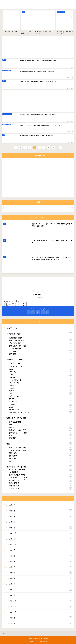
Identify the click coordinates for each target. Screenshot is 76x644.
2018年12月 (39, 601)
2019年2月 (39, 589)
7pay (41, 369)
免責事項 (46, 639)
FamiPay (41, 372)
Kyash (41, 388)
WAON (41, 407)
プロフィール (39, 328)
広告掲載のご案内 (41, 338)
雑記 (39, 444)
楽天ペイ (41, 391)
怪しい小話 (41, 459)
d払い (41, 394)
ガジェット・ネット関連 (39, 467)
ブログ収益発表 (41, 343)
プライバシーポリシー (34, 639)
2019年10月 (39, 544)
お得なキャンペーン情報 (41, 433)
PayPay (41, 377)
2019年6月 (39, 567)
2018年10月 (39, 612)
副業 (41, 425)
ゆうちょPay (41, 396)
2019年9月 (39, 550)
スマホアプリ (41, 483)
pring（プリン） (41, 380)
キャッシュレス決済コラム (41, 413)
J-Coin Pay (41, 402)
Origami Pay (41, 383)
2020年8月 (39, 511)
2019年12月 (39, 533)
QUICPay (41, 399)
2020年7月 (39, 516)
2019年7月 (39, 561)
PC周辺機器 (41, 472)
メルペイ (41, 404)
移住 (41, 461)
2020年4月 (39, 527)
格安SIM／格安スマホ (41, 475)
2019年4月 (39, 578)
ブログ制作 (41, 352)
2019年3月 (39, 584)
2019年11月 (39, 539)
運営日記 (41, 354)
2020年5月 (39, 522)
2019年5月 (39, 572)
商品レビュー (41, 453)
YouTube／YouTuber (41, 469)
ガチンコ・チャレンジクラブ (41, 451)
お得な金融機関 (41, 422)
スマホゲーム (41, 489)
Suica (41, 385)
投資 (41, 436)
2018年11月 (39, 606)
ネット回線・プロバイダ (41, 478)
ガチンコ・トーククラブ (41, 448)
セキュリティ (41, 486)
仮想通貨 (41, 438)
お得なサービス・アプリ (41, 430)
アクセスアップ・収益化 (41, 346)
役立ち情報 (41, 456)
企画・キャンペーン (41, 341)
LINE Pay (41, 374)
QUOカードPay (41, 410)
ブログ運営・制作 (39, 334)
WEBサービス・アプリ (41, 480)
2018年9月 (39, 618)
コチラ (25, 303)
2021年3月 (39, 505)
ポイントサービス (41, 364)
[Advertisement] (38, 47)
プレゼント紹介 (41, 349)
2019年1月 (39, 595)
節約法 (41, 427)
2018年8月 (39, 623)
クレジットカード (41, 366)
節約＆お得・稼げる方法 (39, 418)
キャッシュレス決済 (39, 359)
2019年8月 (39, 556)
